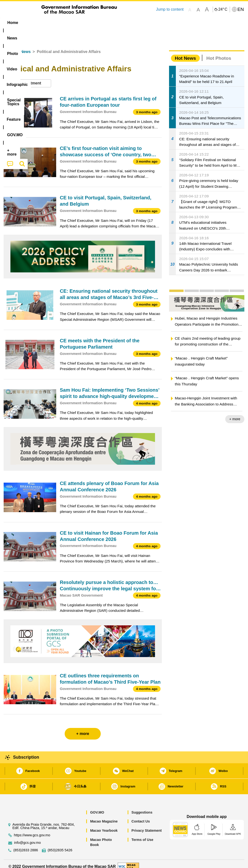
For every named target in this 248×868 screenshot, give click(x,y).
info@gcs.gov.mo (27, 837)
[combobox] (27, 78)
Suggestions (142, 807)
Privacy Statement (147, 825)
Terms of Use (142, 834)
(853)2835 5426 (60, 845)
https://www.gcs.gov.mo (32, 830)
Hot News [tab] (185, 53)
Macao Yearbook (104, 825)
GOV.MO (97, 807)
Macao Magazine (104, 816)
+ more (235, 414)
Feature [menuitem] (163, 23)
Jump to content (170, 9)
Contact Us (141, 816)
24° (223, 9)
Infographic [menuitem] (99, 23)
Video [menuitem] (74, 23)
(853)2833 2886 (26, 845)
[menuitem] (33, 23)
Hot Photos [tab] (219, 53)
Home (9, 46)
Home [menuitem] (13, 23)
